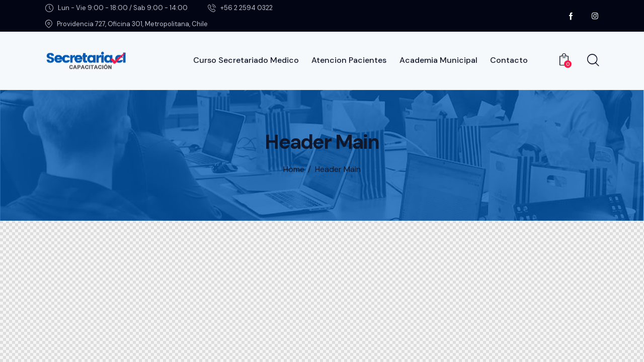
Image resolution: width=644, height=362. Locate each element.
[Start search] (592, 61)
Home (294, 169)
